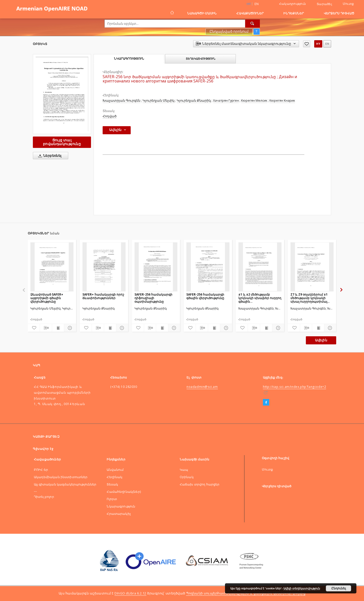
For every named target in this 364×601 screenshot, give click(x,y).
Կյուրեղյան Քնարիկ (194, 101)
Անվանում (115, 470)
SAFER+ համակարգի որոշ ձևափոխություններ (103, 296)
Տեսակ (112, 484)
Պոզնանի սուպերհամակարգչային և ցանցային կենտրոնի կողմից (246, 593)
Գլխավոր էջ (43, 449)
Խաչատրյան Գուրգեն (121, 101)
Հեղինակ (115, 477)
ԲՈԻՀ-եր (41, 470)
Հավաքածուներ (250, 13)
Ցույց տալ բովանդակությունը (62, 142)
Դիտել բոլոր (44, 497)
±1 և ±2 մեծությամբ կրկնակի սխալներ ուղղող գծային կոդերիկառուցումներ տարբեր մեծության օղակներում (260, 298)
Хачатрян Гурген (226, 101)
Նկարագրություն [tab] (129, 59)
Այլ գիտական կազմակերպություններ (65, 484)
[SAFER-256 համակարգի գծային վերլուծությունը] (208, 267)
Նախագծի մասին (202, 13)
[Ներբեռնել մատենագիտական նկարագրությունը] (46, 328)
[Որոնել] (253, 24)
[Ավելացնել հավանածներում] (307, 44)
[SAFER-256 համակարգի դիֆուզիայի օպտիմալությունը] (156, 267)
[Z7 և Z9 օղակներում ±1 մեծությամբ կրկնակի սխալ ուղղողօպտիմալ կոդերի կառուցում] (312, 267)
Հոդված (110, 116)
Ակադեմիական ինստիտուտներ (61, 477)
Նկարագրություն (121, 506)
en (257, 4)
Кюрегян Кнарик (282, 101)
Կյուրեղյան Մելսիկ (158, 101)
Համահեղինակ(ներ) (124, 492)
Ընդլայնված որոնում (229, 31)
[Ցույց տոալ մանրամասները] (69, 328)
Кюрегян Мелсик (254, 101)
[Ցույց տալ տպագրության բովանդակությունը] (58, 328)
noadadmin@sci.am (202, 387)
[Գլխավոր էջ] (172, 13)
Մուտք (348, 4)
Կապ (184, 470)
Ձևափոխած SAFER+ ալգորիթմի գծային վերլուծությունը (47, 298)
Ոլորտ (112, 499)
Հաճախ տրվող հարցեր (200, 484)
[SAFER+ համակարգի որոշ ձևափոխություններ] (104, 267)
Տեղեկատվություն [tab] (201, 59)
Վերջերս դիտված (339, 13)
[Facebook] (266, 403)
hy (318, 44)
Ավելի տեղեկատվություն (302, 588)
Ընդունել (339, 588)
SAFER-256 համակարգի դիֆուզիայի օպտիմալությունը (153, 298)
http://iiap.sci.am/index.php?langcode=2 (294, 387)
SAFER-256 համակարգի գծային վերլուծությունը (205, 296)
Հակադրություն (292, 4)
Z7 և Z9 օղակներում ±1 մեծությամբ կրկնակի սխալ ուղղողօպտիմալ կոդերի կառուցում (309, 298)
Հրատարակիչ (119, 514)
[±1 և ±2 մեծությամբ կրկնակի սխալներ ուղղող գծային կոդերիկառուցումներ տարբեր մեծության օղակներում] (260, 267)
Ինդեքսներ (294, 13)
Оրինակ (187, 477)
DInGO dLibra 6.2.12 (130, 593)
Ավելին (321, 340)
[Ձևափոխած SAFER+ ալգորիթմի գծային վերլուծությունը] (52, 267)
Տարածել (324, 4)
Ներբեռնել (49, 156)
